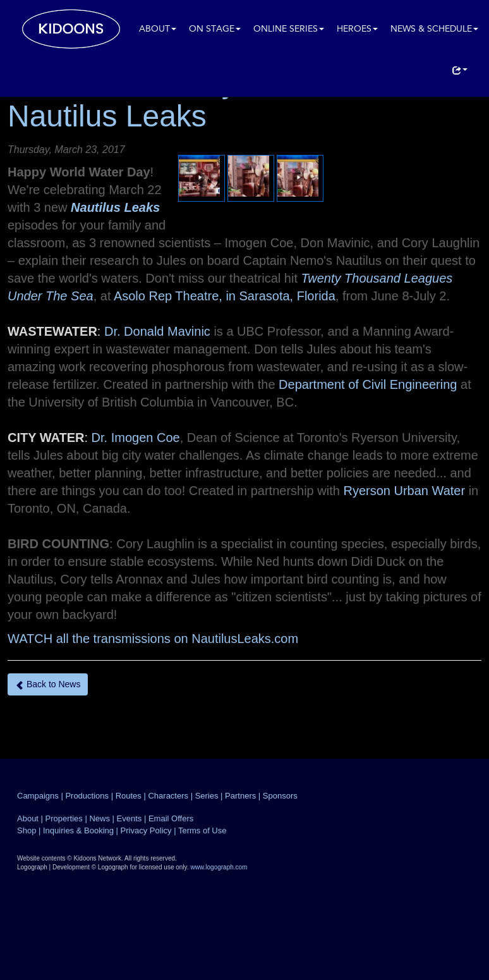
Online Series (289, 29)
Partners (240, 796)
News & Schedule (434, 29)
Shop (27, 830)
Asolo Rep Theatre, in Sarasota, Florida (225, 296)
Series (207, 796)
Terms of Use (202, 830)
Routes (129, 796)
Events (130, 818)
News (100, 818)
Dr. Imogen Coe (136, 438)
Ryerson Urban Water (404, 491)
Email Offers (171, 818)
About (158, 29)
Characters (168, 796)
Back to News (48, 684)
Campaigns (38, 796)
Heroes (357, 29)
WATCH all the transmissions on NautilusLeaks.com (153, 639)
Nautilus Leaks (115, 207)
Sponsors (280, 796)
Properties (64, 818)
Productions (87, 796)
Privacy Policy (146, 830)
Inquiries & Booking (78, 830)
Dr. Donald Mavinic (157, 331)
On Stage (215, 29)
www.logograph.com (219, 867)
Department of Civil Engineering (368, 384)
